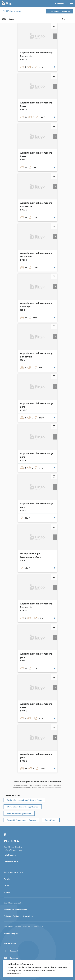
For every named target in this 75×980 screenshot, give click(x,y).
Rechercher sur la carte (14, 872)
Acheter (7, 879)
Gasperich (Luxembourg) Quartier (21, 820)
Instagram (11, 958)
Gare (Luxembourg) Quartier (19, 813)
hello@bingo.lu (10, 855)
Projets (7, 892)
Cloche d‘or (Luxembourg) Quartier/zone (24, 800)
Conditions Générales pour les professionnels (23, 927)
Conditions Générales (13, 903)
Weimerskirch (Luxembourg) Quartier (23, 807)
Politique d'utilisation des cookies (18, 916)
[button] (55, 36)
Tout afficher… (51, 820)
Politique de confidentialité (15, 909)
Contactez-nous (11, 862)
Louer (6, 885)
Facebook (11, 951)
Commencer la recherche (59, 11)
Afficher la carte (11, 11)
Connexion (60, 3)
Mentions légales (11, 933)
